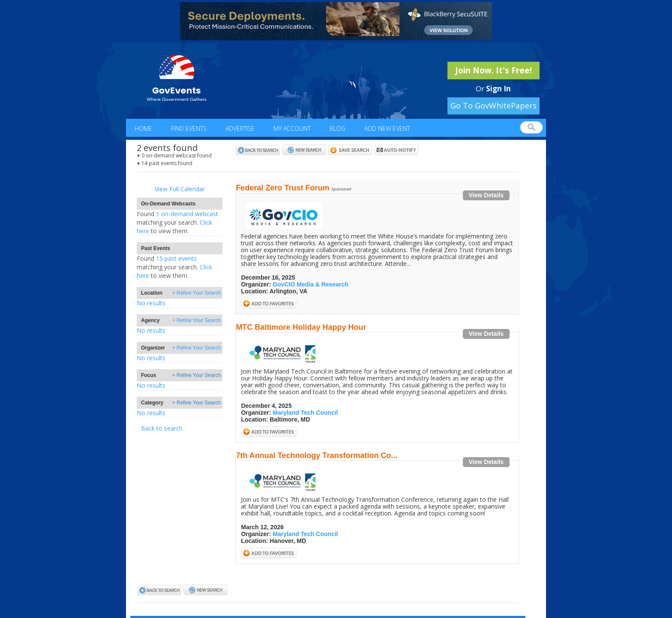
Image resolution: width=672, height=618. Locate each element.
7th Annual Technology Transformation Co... (316, 455)
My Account (292, 128)
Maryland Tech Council (305, 413)
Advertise (240, 128)
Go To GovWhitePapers (493, 106)
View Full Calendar (180, 189)
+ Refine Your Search (197, 293)
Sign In (498, 89)
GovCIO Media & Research (310, 284)
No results (151, 303)
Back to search (162, 428)
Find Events (189, 128)
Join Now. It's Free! (493, 70)
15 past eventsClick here (174, 267)
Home (143, 128)
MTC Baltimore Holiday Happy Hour (301, 327)
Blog (337, 128)
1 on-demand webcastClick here (177, 222)
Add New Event (387, 128)
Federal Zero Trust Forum (282, 188)
